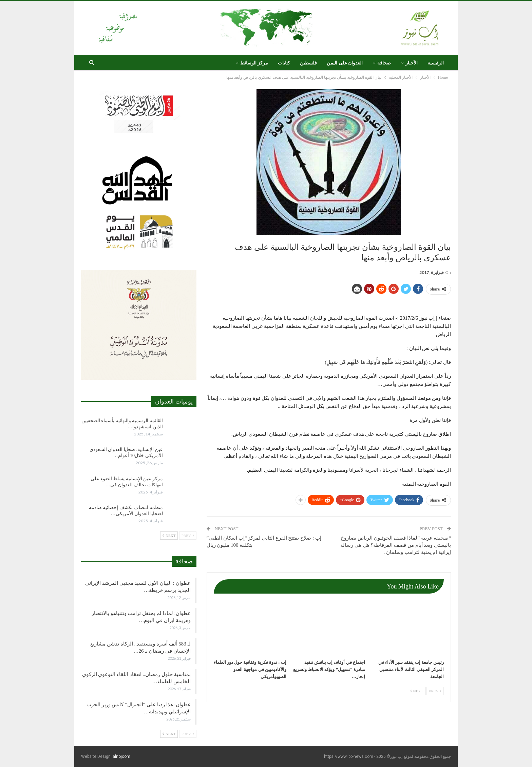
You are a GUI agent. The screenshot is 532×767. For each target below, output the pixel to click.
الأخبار (412, 63)
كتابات (284, 63)
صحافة (384, 63)
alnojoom (121, 756)
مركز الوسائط (254, 63)
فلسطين (308, 63)
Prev (435, 691)
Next (417, 691)
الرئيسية (436, 63)
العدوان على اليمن (345, 63)
